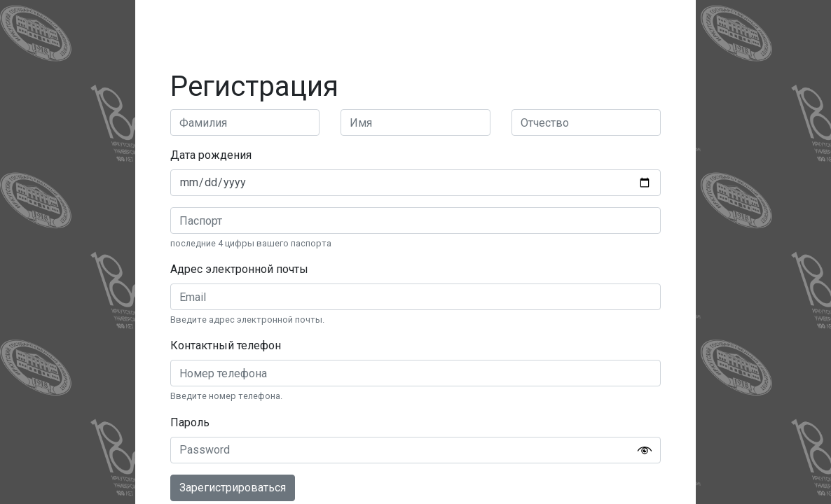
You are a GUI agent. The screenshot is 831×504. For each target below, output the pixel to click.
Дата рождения (211, 155)
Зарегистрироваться (233, 488)
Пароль (190, 422)
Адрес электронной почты (239, 269)
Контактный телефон (226, 345)
